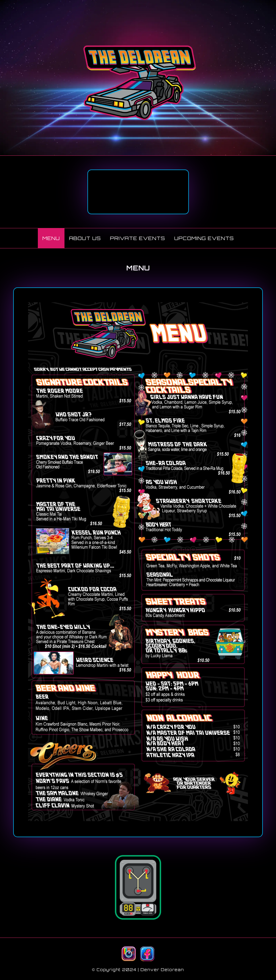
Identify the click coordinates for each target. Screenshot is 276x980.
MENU (51, 238)
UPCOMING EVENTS (204, 238)
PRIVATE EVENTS (138, 238)
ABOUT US (85, 238)
